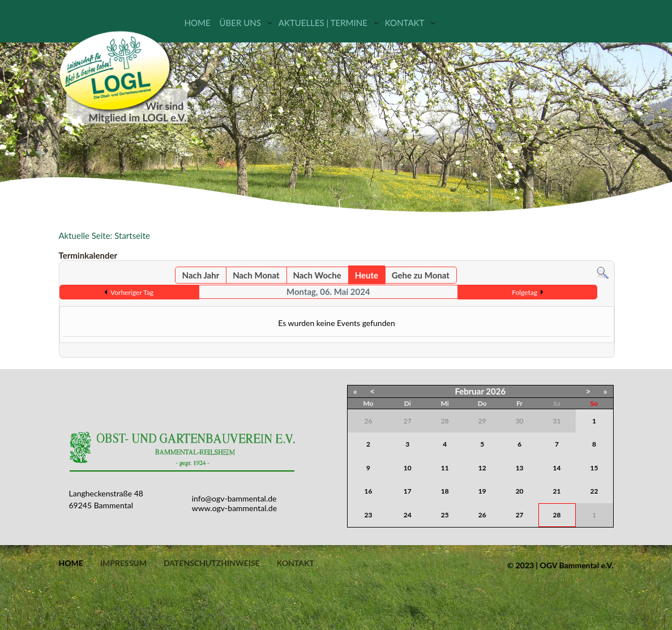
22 (594, 491)
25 (445, 515)
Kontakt (405, 23)
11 (445, 468)
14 (557, 468)
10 (408, 468)
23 (369, 515)
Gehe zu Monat (421, 275)
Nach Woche (317, 275)
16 (369, 491)
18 (445, 491)
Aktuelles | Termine (323, 23)
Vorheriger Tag (132, 292)
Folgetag (525, 292)
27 (520, 515)
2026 (496, 391)
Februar (469, 391)
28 (557, 515)
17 (408, 491)
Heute (367, 275)
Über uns (240, 23)
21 (557, 491)
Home (198, 23)
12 (482, 468)
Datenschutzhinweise (212, 563)
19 (482, 491)
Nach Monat (256, 275)
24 (408, 515)
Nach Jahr (201, 275)
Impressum (123, 563)
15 (594, 468)
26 (482, 515)
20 (520, 491)
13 (520, 468)
